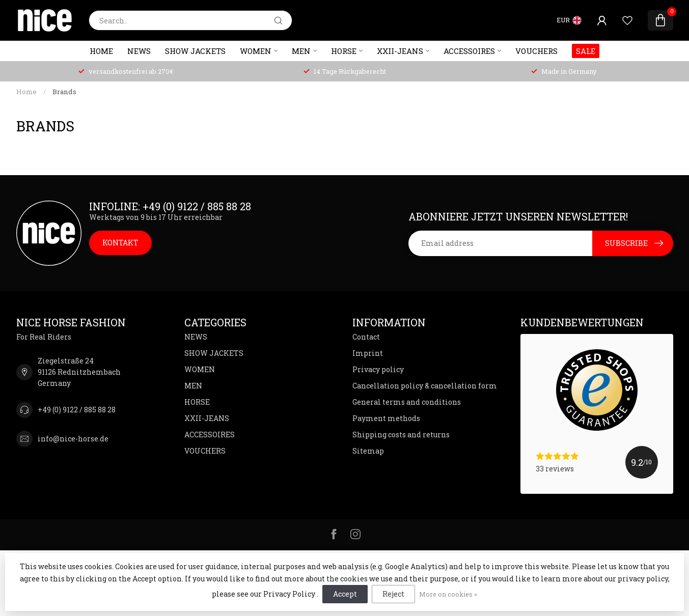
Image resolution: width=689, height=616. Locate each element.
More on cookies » (448, 594)
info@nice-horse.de (73, 439)
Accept (345, 594)
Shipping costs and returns (401, 435)
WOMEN (256, 51)
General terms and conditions (407, 402)
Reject (393, 594)
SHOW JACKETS (195, 51)
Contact (366, 337)
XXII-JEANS (400, 51)
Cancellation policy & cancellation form (425, 386)
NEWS (139, 51)
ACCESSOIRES (469, 51)
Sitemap (368, 451)
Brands (64, 92)
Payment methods (386, 418)
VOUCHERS (536, 51)
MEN (301, 51)
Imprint (368, 353)
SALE (586, 51)
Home (101, 51)
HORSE (344, 51)
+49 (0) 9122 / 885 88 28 (77, 410)
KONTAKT (120, 243)
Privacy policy (378, 369)
